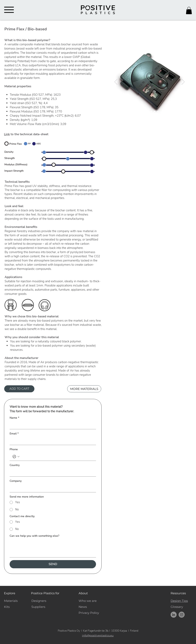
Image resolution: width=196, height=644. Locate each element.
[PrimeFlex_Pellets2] (151, 111)
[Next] (183, 82)
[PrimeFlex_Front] (141, 111)
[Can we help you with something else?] (53, 548)
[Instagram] (182, 615)
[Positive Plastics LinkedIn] (174, 615)
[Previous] (116, 82)
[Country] (52, 472)
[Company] (52, 488)
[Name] (52, 425)
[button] (189, 10)
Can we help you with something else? (34, 536)
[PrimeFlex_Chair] (158, 111)
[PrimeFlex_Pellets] (148, 111)
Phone (14, 449)
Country (15, 465)
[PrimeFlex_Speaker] (155, 111)
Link (7, 134)
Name (14, 418)
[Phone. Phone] (57, 457)
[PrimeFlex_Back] (145, 111)
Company (16, 481)
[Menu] (9, 10)
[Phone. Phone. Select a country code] (16, 457)
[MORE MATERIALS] (84, 389)
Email (14, 434)
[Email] (52, 441)
